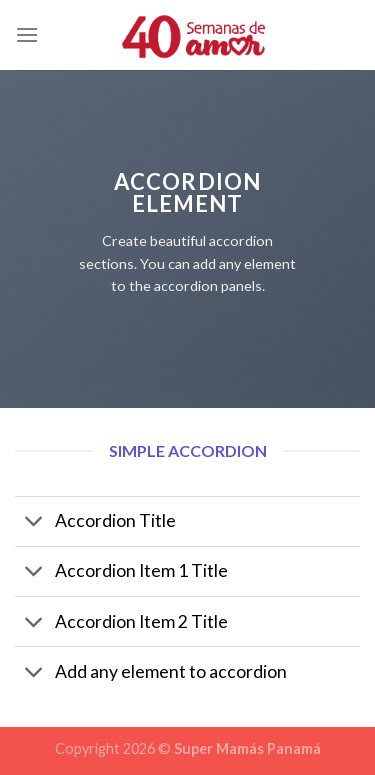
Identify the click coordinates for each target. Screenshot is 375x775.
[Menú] (27, 34)
